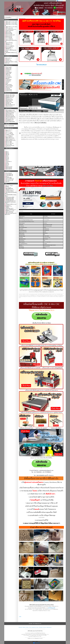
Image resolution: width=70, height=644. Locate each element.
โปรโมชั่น (16, 16)
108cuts (30, 627)
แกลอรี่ (54, 16)
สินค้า (23, 16)
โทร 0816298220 (41, 65)
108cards (45, 627)
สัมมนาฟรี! (31, 16)
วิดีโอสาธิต (47, 16)
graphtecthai (34, 627)
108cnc (37, 627)
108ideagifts (41, 627)
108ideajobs (20, 627)
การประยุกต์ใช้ (39, 16)
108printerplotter (49, 627)
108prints (24, 627)
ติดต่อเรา (62, 16)
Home (8, 16)
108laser (27, 627)
